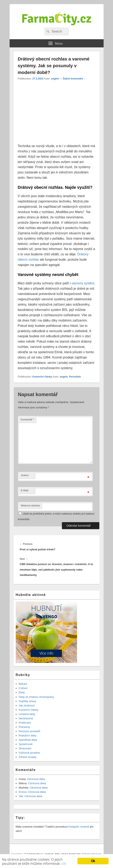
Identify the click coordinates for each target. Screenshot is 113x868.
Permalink (75, 377)
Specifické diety (28, 740)
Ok (93, 861)
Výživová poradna (29, 753)
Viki (21, 796)
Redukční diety (28, 736)
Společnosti (26, 744)
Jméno (25, 475)
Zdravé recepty (28, 757)
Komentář (27, 419)
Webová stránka (30, 505)
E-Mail (25, 490)
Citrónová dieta (36, 779)
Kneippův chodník (79, 827)
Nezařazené (26, 718)
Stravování (25, 748)
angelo (55, 79)
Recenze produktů (30, 731)
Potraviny (24, 727)
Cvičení (23, 688)
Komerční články (42, 377)
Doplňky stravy (27, 701)
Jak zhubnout (27, 705)
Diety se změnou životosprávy (36, 697)
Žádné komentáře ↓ (74, 79)
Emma (23, 792)
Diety (22, 692)
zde (63, 863)
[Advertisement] (52, 113)
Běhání (23, 684)
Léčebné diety (27, 714)
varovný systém (83, 283)
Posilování (25, 723)
